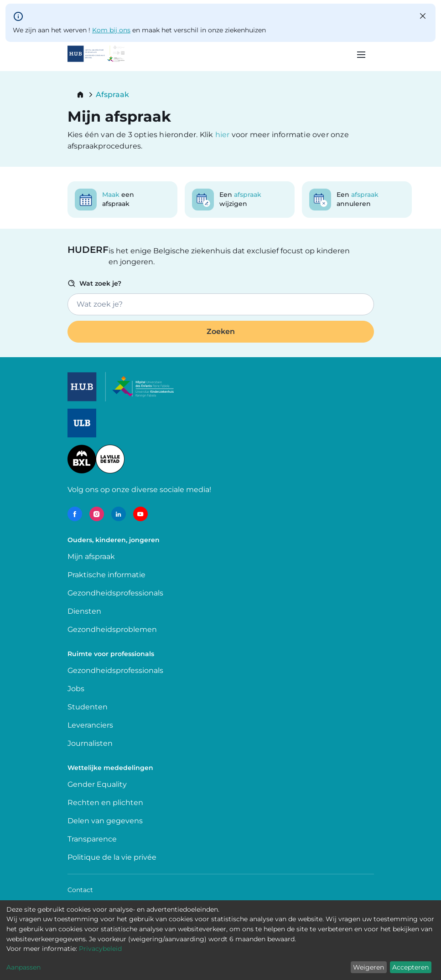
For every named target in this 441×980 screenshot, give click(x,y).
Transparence (92, 839)
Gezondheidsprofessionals (115, 593)
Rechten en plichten (105, 803)
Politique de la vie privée (112, 857)
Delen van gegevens (105, 821)
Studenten (88, 707)
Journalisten (90, 743)
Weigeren (368, 967)
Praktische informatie (107, 575)
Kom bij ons (111, 30)
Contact (80, 890)
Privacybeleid (100, 949)
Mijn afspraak (91, 557)
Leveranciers (90, 725)
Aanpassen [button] (23, 967)
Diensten (84, 611)
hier (223, 135)
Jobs (76, 689)
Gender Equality (97, 784)
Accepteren (410, 967)
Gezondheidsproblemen (112, 629)
